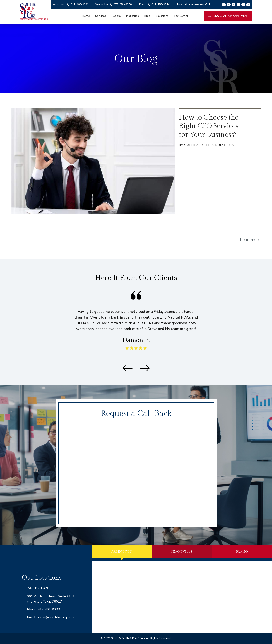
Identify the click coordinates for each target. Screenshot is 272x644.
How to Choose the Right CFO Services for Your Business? (209, 126)
